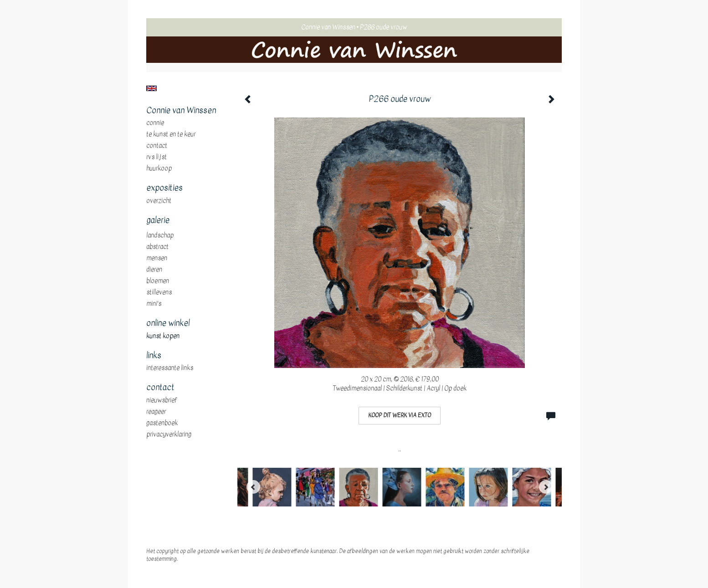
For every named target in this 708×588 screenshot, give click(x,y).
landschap (160, 235)
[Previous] (253, 487)
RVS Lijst (156, 157)
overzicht (159, 201)
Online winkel (168, 323)
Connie (155, 123)
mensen (157, 258)
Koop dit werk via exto (400, 415)
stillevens (159, 292)
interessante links (170, 368)
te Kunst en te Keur (171, 134)
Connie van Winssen (328, 27)
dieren (154, 270)
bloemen (158, 281)
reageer (156, 412)
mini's (154, 304)
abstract (157, 247)
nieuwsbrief (162, 400)
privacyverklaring (169, 435)
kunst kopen (163, 336)
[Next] (546, 487)
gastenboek (162, 423)
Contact (157, 146)
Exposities (164, 188)
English (151, 88)
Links (154, 356)
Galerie (158, 220)
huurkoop (159, 169)
